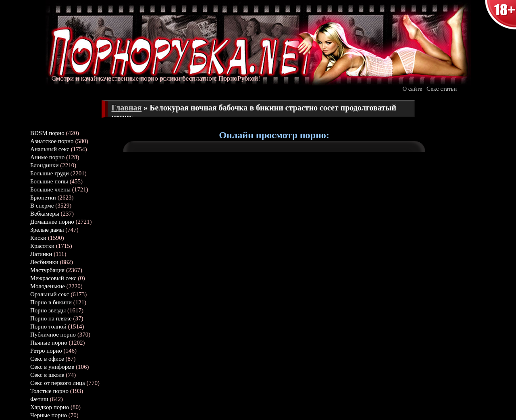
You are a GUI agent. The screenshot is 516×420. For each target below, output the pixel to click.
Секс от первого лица (58, 383)
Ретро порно (46, 351)
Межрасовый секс (53, 278)
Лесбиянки (44, 262)
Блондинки (44, 165)
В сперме (42, 206)
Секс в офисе (47, 359)
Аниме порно (47, 157)
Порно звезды (48, 310)
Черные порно (49, 415)
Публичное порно (53, 335)
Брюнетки (43, 198)
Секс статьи (442, 89)
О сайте (412, 89)
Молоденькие (48, 286)
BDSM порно (47, 133)
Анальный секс (50, 149)
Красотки (42, 246)
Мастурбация (47, 270)
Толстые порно (49, 391)
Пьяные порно (49, 343)
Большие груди (50, 173)
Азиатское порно (52, 141)
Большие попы (49, 181)
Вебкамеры (45, 214)
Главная (127, 108)
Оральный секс (50, 294)
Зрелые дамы (47, 230)
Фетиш (39, 399)
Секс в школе (47, 375)
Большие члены (50, 189)
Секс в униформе (52, 367)
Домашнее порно (52, 222)
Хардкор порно (50, 407)
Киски (38, 238)
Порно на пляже (51, 318)
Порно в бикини (51, 302)
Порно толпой (48, 326)
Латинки (41, 254)
